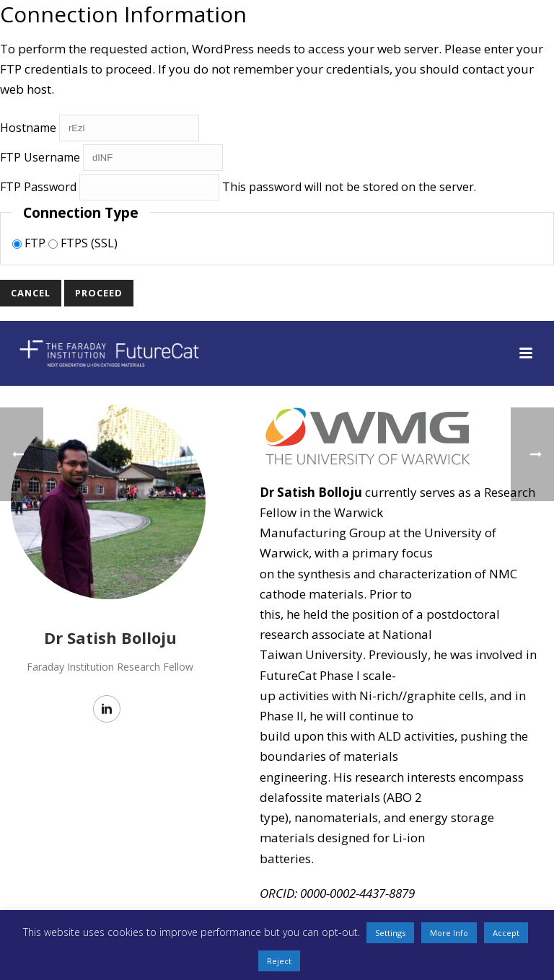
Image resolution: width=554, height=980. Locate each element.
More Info (449, 933)
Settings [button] (390, 933)
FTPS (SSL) (83, 243)
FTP (30, 243)
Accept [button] (506, 933)
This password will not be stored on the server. (238, 187)
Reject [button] (279, 961)
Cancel (31, 293)
